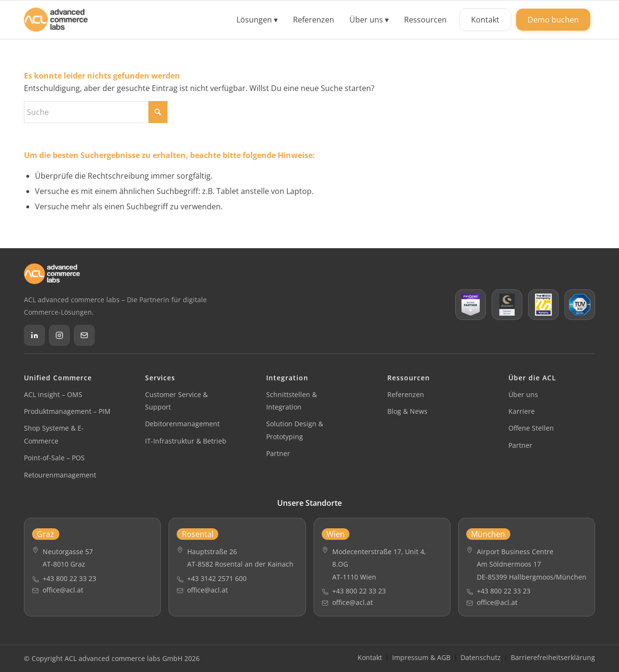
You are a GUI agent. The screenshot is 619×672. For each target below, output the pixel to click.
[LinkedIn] (34, 335)
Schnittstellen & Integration (292, 401)
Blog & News (407, 411)
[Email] (84, 335)
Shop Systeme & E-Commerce (54, 434)
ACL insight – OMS (53, 394)
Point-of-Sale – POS (54, 458)
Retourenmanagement (60, 475)
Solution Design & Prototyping (295, 430)
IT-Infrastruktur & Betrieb (186, 441)
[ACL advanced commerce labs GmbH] (56, 20)
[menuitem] (257, 20)
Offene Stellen (531, 428)
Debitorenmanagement (182, 424)
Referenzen (406, 394)
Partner (278, 453)
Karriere (522, 411)
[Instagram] (59, 335)
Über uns (523, 394)
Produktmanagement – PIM (67, 411)
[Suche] (96, 112)
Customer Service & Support (176, 401)
